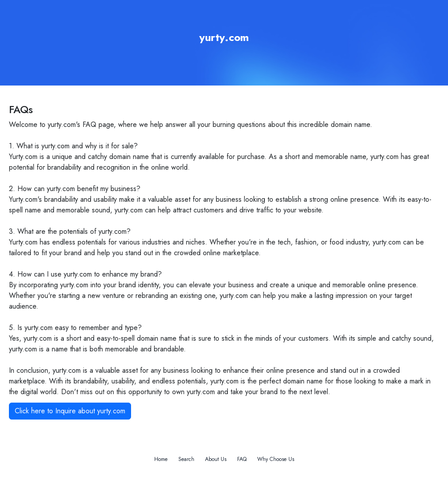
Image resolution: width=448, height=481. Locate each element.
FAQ (242, 459)
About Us (216, 459)
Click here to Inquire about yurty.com (70, 411)
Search (186, 459)
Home (161, 459)
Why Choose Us (276, 459)
